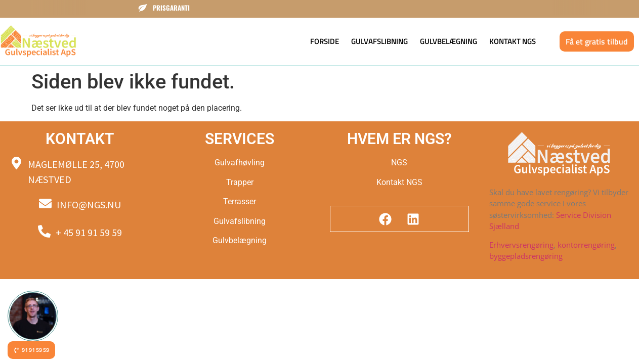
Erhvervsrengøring (521, 245)
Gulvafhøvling (240, 163)
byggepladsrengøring (526, 256)
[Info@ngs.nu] (45, 203)
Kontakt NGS (513, 41)
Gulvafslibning (379, 41)
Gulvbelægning (449, 41)
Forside (325, 41)
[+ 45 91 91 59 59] (44, 231)
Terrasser (240, 201)
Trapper (240, 182)
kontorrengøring (586, 245)
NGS (399, 163)
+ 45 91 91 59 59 (89, 232)
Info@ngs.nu (89, 204)
